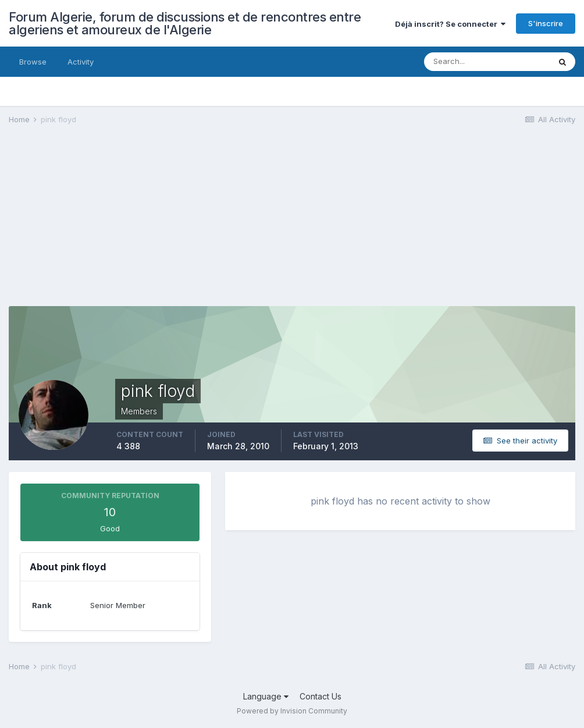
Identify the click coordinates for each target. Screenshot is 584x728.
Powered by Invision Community (292, 711)
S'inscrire (546, 23)
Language (266, 696)
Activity (81, 62)
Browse (33, 62)
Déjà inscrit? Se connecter (450, 24)
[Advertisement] (145, 225)
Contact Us (321, 696)
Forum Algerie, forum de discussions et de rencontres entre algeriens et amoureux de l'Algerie (185, 23)
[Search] (487, 62)
